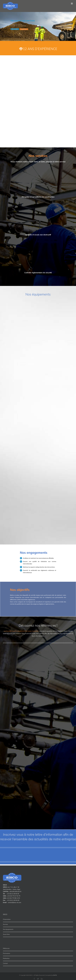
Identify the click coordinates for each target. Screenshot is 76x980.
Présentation (7, 919)
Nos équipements (8, 929)
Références (6, 948)
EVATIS (55, 975)
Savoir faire (6, 934)
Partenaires (6, 953)
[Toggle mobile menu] (72, 4)
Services (5, 924)
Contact (5, 963)
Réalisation (6, 958)
